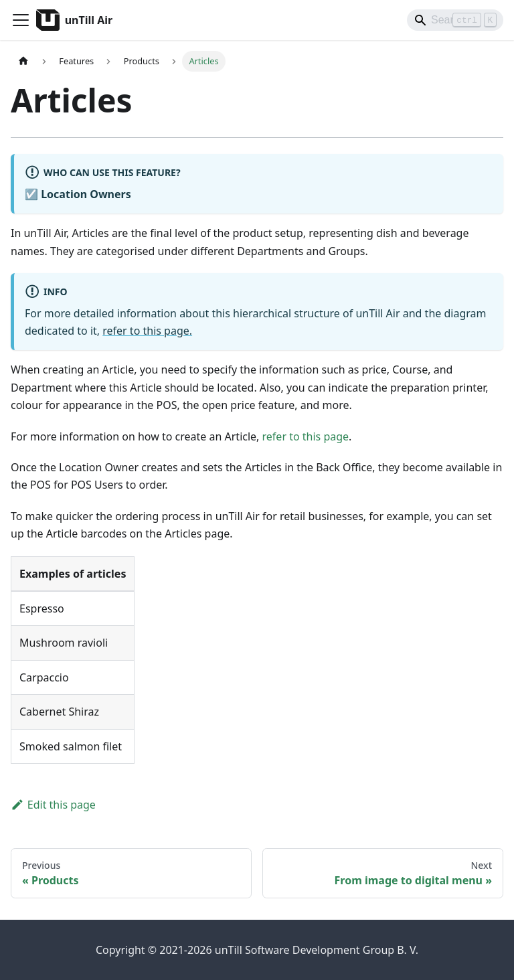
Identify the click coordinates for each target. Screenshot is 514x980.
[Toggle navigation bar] (21, 20)
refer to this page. (147, 331)
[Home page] (23, 61)
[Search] (455, 20)
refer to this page (306, 436)
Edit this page (53, 805)
